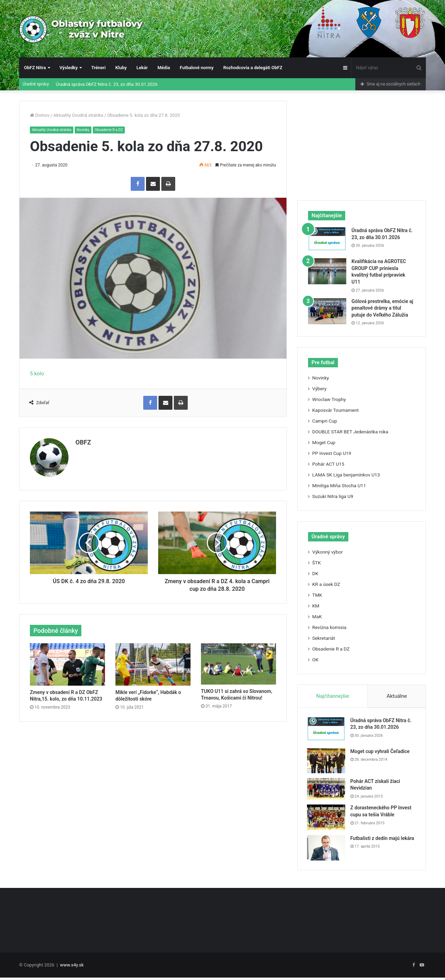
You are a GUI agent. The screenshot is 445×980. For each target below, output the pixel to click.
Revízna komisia (329, 627)
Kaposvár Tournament (335, 410)
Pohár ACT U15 (328, 464)
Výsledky (69, 68)
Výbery (319, 389)
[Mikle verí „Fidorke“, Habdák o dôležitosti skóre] (153, 662)
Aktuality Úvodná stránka (78, 115)
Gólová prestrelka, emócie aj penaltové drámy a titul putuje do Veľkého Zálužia (382, 308)
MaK (317, 616)
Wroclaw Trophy (329, 399)
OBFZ (83, 443)
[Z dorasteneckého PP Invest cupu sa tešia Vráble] (327, 819)
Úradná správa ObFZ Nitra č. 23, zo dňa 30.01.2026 (107, 84)
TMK (317, 595)
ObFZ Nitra (35, 68)
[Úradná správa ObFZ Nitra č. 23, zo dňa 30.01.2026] (327, 240)
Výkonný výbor (327, 552)
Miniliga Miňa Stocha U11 (339, 485)
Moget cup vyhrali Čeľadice (381, 752)
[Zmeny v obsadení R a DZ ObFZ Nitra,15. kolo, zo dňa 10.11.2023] (67, 662)
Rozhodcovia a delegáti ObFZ (253, 68)
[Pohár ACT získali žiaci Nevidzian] (327, 790)
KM (316, 606)
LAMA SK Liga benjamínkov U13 (346, 475)
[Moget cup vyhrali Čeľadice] (327, 762)
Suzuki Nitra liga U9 (333, 496)
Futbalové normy (197, 68)
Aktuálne (397, 696)
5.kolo (37, 374)
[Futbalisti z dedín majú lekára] (327, 849)
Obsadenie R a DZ (114, 130)
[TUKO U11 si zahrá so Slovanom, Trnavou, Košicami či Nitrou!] (238, 661)
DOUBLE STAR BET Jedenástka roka (350, 432)
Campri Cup (325, 421)
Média (164, 68)
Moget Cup (324, 442)
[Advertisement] (362, 144)
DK (315, 573)
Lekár (142, 68)
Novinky (86, 130)
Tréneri (98, 68)
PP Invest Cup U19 (332, 453)
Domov (40, 115)
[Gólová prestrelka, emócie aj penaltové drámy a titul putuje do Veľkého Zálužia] (327, 311)
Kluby (121, 68)
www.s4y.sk (72, 967)
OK (315, 660)
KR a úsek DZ (326, 584)
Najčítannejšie (333, 696)
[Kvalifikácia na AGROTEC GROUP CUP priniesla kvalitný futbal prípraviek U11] (327, 271)
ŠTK (317, 563)
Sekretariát (324, 638)
